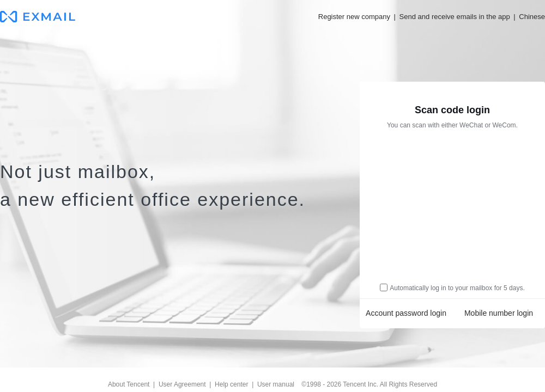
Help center (231, 384)
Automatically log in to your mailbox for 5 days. (457, 288)
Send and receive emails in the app (455, 17)
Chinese (532, 17)
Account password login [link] (406, 313)
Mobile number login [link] (499, 313)
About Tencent (129, 384)
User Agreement (182, 384)
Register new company (354, 17)
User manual (276, 384)
